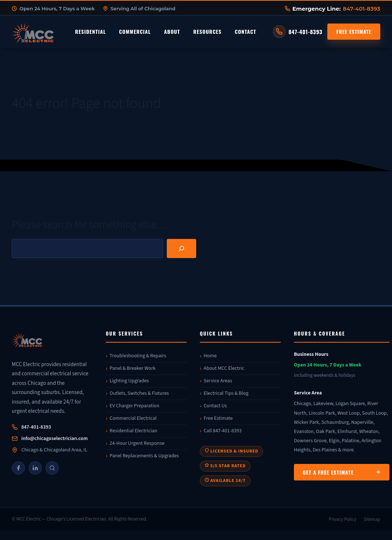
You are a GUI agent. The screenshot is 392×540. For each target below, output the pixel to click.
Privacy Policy (343, 519)
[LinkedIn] (35, 468)
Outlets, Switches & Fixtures (139, 393)
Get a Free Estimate (342, 472)
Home (210, 356)
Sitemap (372, 519)
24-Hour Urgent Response (137, 443)
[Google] (52, 468)
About (172, 31)
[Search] (181, 248)
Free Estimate (354, 31)
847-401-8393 (362, 9)
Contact (245, 31)
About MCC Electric (224, 368)
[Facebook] (18, 468)
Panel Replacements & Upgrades (144, 456)
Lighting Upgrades (129, 381)
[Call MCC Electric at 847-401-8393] (298, 32)
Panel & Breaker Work (132, 368)
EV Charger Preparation (134, 406)
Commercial (135, 31)
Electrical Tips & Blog (226, 393)
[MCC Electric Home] (54, 32)
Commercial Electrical (133, 418)
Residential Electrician (133, 431)
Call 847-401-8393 (222, 431)
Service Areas (218, 381)
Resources (207, 31)
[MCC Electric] (52, 341)
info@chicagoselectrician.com (55, 439)
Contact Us (215, 406)
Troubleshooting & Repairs (138, 356)
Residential (90, 31)
